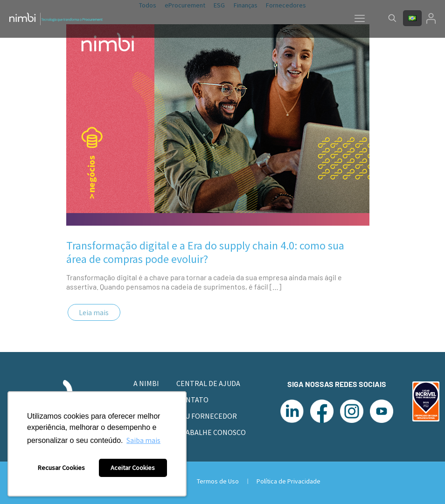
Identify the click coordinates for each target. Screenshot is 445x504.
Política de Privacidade (289, 481)
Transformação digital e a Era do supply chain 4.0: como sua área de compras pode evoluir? (205, 252)
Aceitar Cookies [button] (133, 468)
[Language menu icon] (412, 18)
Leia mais (94, 312)
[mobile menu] (360, 18)
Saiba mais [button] (143, 440)
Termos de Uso (219, 481)
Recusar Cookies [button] (61, 468)
